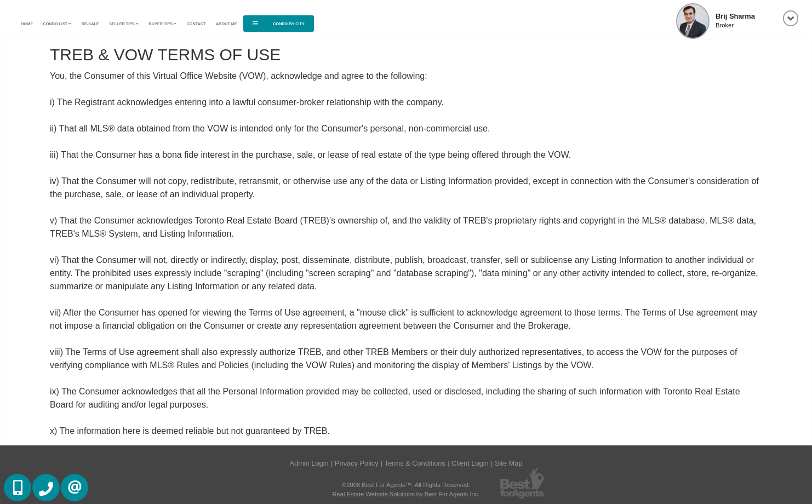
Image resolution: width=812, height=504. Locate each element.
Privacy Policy (357, 463)
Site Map (509, 463)
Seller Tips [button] (124, 24)
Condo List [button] (58, 24)
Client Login (470, 463)
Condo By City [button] (278, 24)
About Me (227, 24)
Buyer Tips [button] (163, 24)
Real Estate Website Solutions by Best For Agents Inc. (406, 494)
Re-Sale (90, 24)
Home (27, 24)
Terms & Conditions (415, 463)
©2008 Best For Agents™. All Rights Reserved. (406, 485)
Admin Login (309, 463)
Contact (196, 24)
